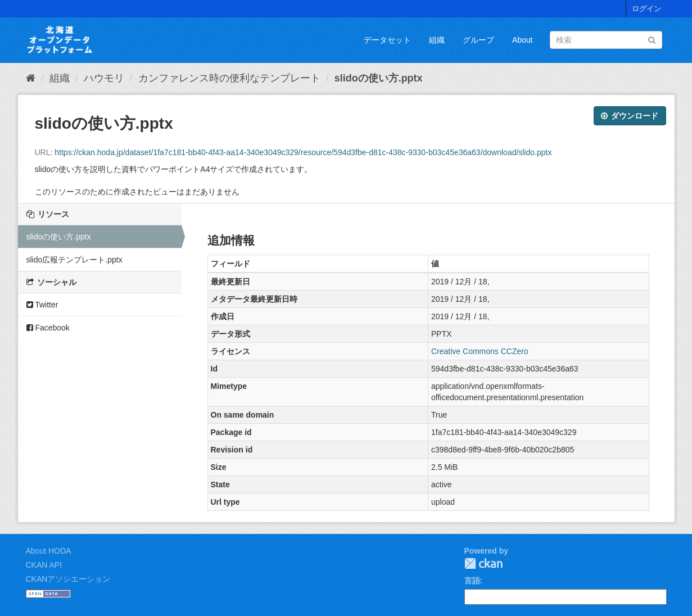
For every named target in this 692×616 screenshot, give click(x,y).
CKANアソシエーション (68, 579)
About (523, 40)
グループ (478, 40)
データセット (387, 40)
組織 (437, 40)
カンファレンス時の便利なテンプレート (229, 78)
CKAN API (44, 565)
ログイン (646, 9)
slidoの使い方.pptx (379, 78)
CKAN (483, 563)
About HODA (49, 551)
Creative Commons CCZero (480, 351)
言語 (472, 581)
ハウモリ (104, 78)
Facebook (48, 328)
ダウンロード (630, 116)
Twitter (42, 305)
